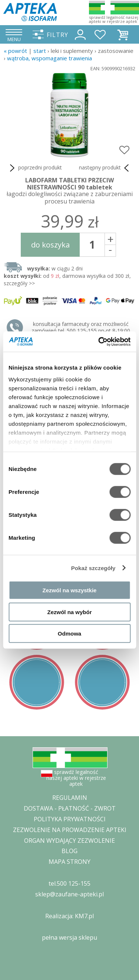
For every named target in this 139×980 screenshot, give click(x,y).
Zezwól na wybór (69, 612)
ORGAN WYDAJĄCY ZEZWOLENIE (69, 841)
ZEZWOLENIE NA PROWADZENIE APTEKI (70, 830)
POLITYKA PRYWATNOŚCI (70, 819)
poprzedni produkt (35, 168)
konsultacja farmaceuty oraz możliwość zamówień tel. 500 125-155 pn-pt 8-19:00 (81, 327)
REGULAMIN (70, 798)
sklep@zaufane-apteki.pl (69, 894)
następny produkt (105, 168)
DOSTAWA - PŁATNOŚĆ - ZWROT (70, 808)
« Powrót (15, 51)
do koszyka (50, 245)
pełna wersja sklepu (69, 937)
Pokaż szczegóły (93, 568)
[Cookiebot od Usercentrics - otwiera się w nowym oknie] (99, 341)
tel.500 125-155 (69, 883)
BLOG (69, 851)
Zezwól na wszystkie (70, 590)
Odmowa (69, 634)
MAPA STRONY (69, 862)
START (40, 51)
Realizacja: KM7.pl (69, 916)
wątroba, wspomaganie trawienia (49, 58)
